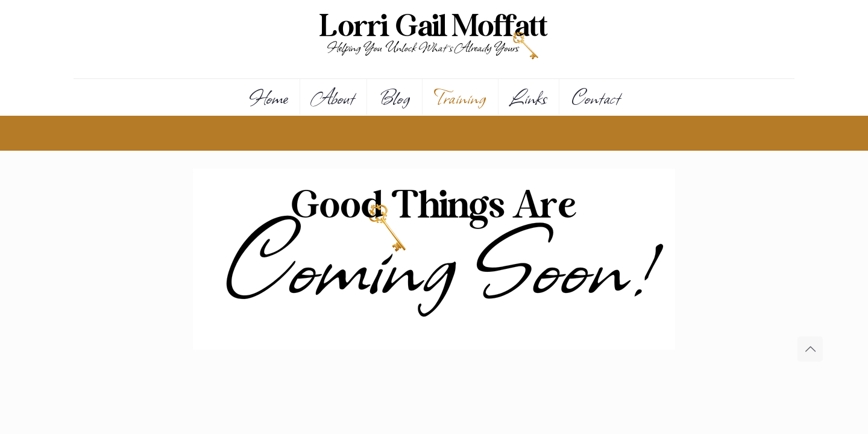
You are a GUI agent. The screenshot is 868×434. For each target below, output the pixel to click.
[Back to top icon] (810, 349)
